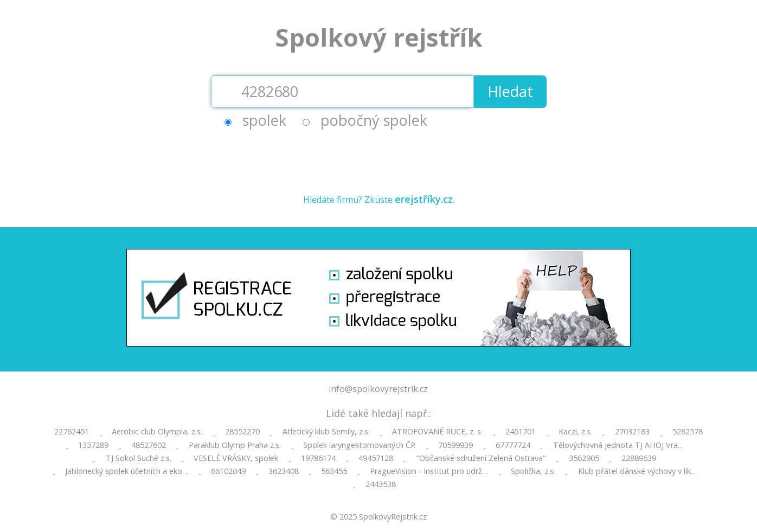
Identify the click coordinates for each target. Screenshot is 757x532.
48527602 (149, 445)
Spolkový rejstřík (379, 37)
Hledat (510, 91)
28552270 (242, 432)
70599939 (456, 445)
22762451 (72, 432)
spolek (264, 120)
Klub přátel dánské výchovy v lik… (637, 471)
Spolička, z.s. (533, 471)
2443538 (381, 484)
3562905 (584, 458)
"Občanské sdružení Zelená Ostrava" (481, 458)
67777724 (513, 445)
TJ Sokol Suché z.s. (139, 458)
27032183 (632, 432)
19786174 (318, 458)
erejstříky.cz (424, 199)
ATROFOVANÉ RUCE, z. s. (437, 432)
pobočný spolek (374, 120)
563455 (334, 471)
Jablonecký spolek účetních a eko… (127, 471)
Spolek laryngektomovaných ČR (359, 445)
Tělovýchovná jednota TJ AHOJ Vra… (618, 445)
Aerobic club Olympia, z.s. (157, 432)
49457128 (376, 458)
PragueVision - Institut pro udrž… (429, 471)
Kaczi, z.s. (575, 432)
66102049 (228, 471)
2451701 (521, 432)
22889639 (639, 458)
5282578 (688, 432)
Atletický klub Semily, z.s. (326, 432)
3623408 (284, 471)
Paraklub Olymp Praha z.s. (235, 445)
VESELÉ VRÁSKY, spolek (236, 458)
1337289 (93, 445)
